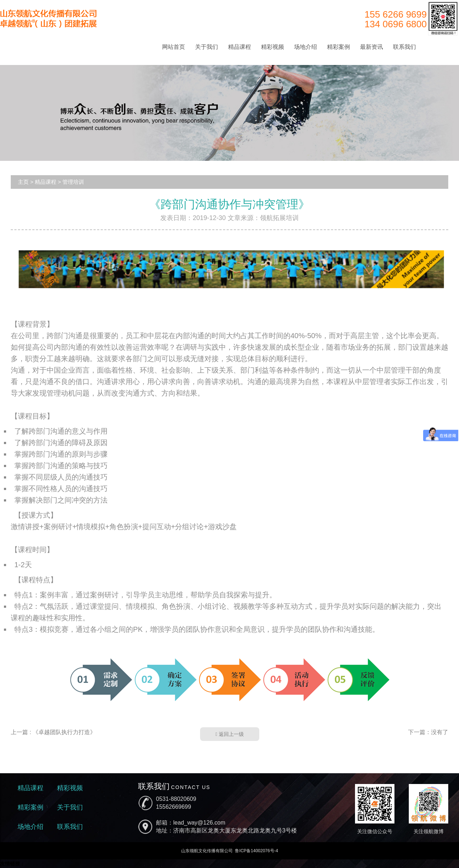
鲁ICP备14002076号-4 (256, 851)
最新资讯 (372, 47)
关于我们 (207, 47)
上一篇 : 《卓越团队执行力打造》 (53, 732)
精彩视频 (273, 47)
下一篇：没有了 (428, 732)
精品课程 (240, 47)
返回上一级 (230, 734)
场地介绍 (306, 47)
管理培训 (73, 182)
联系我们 (404, 47)
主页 (23, 182)
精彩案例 (339, 47)
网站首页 (174, 47)
